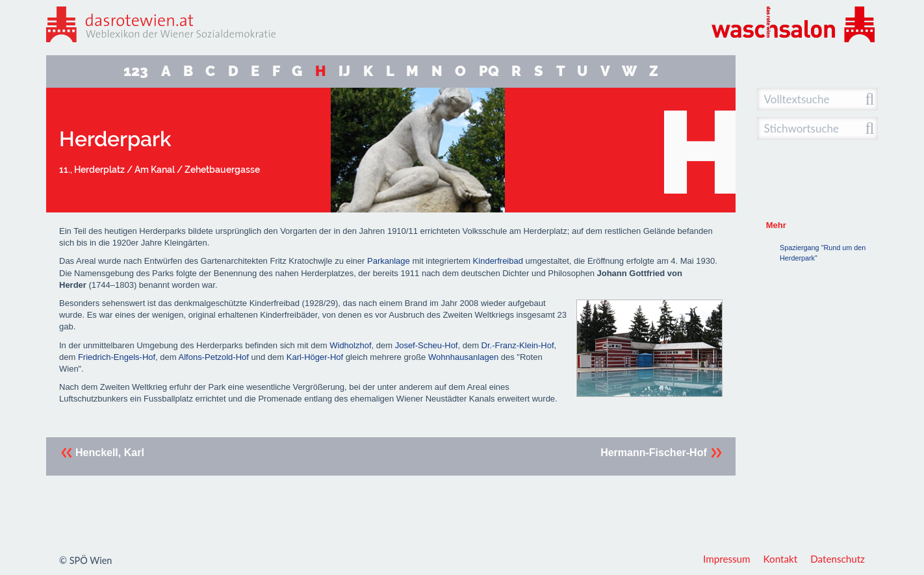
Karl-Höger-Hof (315, 357)
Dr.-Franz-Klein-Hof (518, 345)
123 (136, 71)
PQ (489, 71)
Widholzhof (350, 345)
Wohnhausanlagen (463, 357)
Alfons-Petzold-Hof (214, 357)
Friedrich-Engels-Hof (117, 357)
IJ (344, 71)
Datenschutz (838, 559)
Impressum (727, 559)
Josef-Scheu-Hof (427, 345)
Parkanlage (389, 261)
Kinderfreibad (498, 261)
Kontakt (781, 559)
